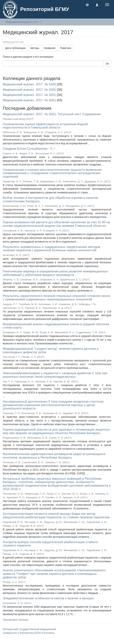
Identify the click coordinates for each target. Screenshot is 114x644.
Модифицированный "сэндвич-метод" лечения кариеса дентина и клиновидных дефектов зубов (51, 350)
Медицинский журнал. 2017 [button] (23, 22)
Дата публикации (15, 48)
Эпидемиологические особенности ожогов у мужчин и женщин (48, 598)
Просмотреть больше (16, 620)
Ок (107, 64)
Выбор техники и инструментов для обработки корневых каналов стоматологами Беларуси (50, 200)
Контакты (49, 633)
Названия (49, 48)
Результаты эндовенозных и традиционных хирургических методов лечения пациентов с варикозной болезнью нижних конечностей (51, 249)
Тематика (66, 48)
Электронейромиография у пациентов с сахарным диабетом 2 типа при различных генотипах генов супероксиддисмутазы (55, 375)
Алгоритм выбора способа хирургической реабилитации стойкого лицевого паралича (50, 544)
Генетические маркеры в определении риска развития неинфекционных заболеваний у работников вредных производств (55, 273)
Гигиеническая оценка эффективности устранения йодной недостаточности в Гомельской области (45, 126)
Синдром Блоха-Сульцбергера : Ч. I (29, 149)
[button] (87, 5)
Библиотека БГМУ (31, 633)
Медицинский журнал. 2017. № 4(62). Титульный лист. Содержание (52, 114)
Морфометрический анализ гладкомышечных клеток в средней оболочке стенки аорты (56, 326)
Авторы (35, 48)
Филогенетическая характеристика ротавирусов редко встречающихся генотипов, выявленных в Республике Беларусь (54, 456)
